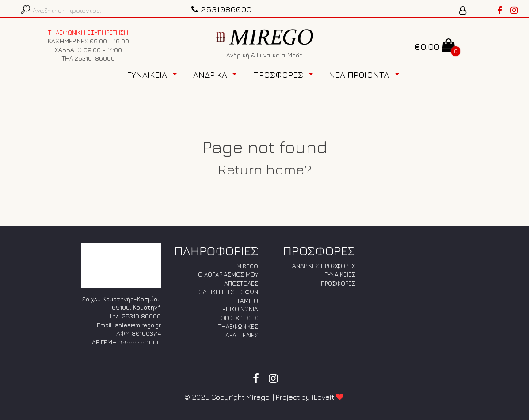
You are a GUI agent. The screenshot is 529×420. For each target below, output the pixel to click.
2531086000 (220, 9)
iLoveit (328, 397)
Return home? (265, 169)
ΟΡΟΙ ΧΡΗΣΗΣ (239, 318)
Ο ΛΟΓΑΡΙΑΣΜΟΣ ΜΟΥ (228, 274)
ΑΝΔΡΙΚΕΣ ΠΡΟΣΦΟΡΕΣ (324, 266)
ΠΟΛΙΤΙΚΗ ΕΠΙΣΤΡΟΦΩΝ (226, 292)
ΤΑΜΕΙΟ (247, 301)
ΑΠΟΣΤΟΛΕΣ (241, 283)
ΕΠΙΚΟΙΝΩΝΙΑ (240, 309)
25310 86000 (141, 316)
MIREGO (247, 266)
